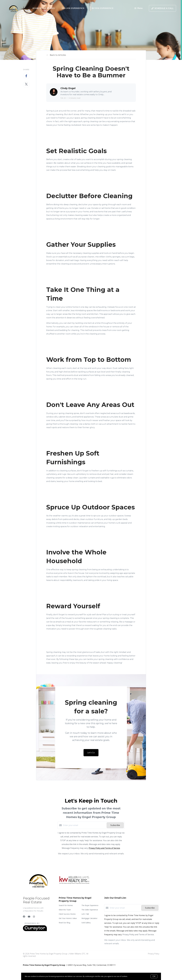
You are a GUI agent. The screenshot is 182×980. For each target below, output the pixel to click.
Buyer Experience (103, 8)
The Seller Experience (90, 910)
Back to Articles (58, 55)
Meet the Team (65, 910)
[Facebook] (24, 917)
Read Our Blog (64, 923)
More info (132, 976)
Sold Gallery (86, 923)
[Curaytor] (35, 930)
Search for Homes (43, 8)
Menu (139, 8)
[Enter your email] (84, 825)
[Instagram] (34, 917)
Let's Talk (85, 914)
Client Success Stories (67, 914)
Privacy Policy (153, 954)
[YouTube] (29, 917)
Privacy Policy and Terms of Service (104, 848)
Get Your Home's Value (68, 918)
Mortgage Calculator (89, 918)
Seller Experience (73, 8)
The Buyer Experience (90, 905)
